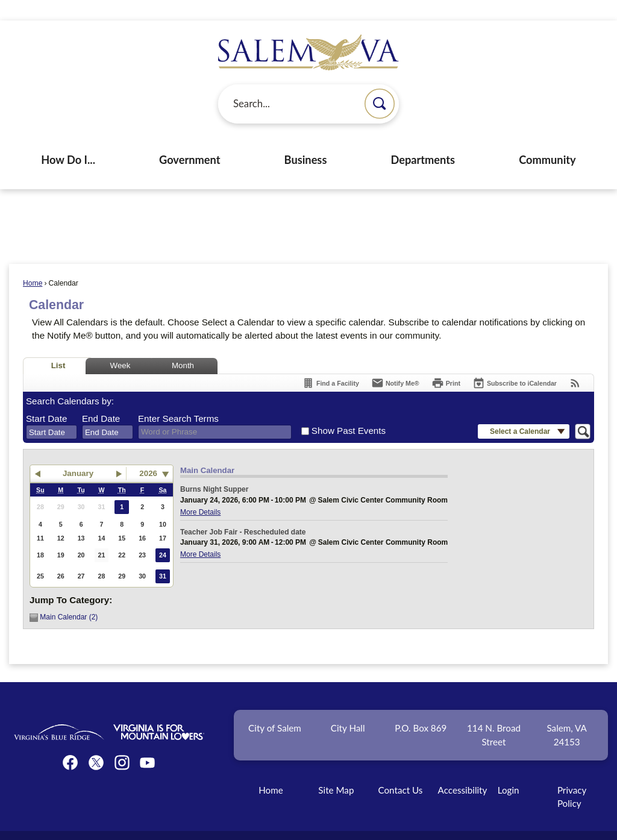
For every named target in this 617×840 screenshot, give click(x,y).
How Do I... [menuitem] (68, 139)
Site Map (336, 769)
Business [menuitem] (306, 139)
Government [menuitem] (189, 139)
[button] (380, 83)
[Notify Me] (395, 362)
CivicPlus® (374, 825)
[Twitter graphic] (96, 742)
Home (33, 263)
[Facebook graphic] (70, 742)
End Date (101, 398)
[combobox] (52, 412)
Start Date (46, 398)
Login (509, 769)
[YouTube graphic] (147, 742)
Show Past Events (349, 410)
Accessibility (463, 769)
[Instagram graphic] (122, 742)
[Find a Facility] (330, 362)
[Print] (446, 362)
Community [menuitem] (547, 139)
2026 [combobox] (148, 453)
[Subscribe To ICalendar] (515, 362)
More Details (200, 492)
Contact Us (400, 769)
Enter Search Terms (178, 398)
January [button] (78, 453)
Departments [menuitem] (423, 139)
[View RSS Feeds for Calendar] (575, 362)
